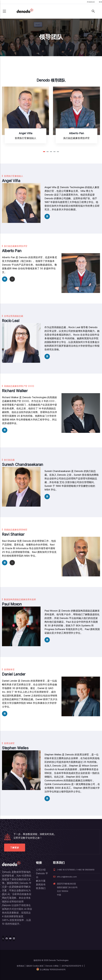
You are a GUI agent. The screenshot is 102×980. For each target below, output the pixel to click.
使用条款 (20, 966)
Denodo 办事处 (52, 966)
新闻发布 (41, 884)
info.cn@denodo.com (65, 877)
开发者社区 (91, 2)
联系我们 (41, 888)
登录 (100, 2)
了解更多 (15, 848)
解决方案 (41, 881)
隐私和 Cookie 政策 (35, 966)
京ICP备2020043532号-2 (72, 966)
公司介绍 (41, 870)
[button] (44, 152)
